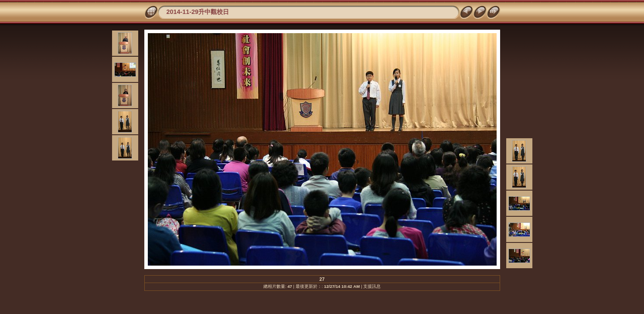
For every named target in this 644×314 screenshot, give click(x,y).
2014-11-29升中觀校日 (198, 12)
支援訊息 (372, 286)
